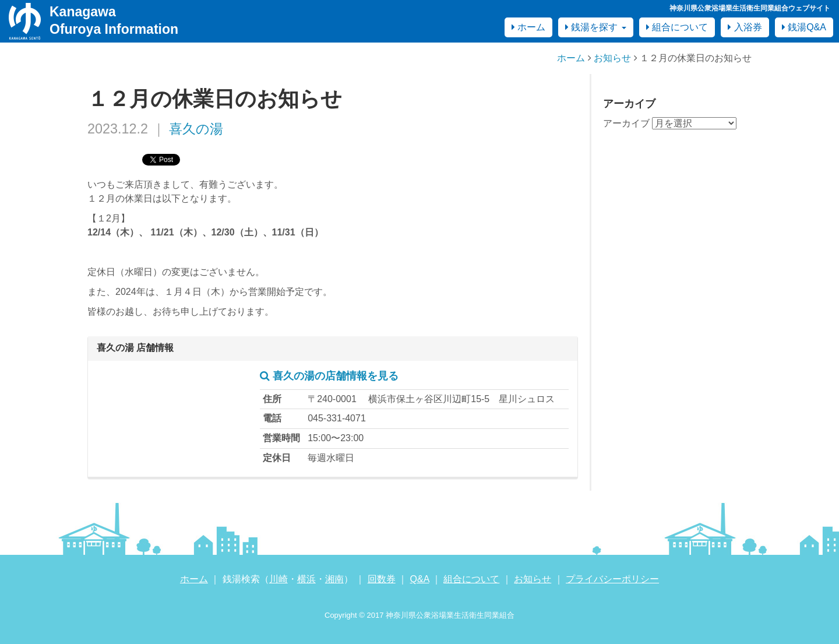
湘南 (334, 579)
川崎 (279, 579)
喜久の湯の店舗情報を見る (329, 376)
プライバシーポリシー (612, 579)
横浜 (306, 579)
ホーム (528, 27)
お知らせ (612, 58)
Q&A (420, 579)
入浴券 (745, 27)
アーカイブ (626, 123)
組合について (677, 27)
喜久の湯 (196, 129)
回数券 (382, 579)
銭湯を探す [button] (596, 27)
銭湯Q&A (804, 27)
